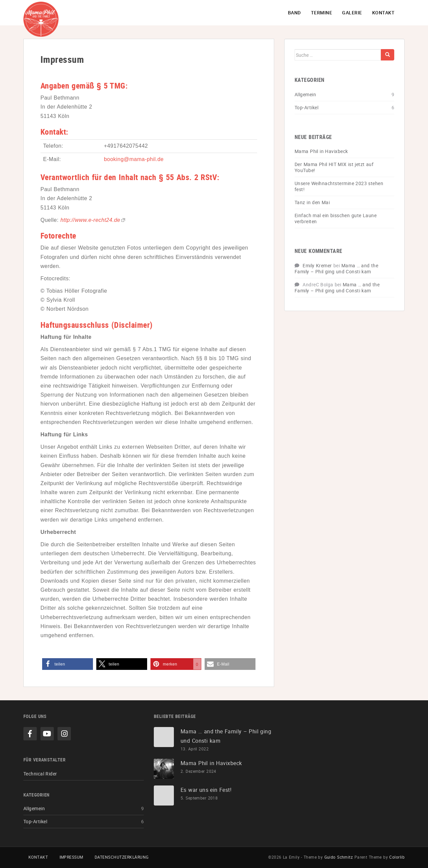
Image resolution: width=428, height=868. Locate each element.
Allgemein (305, 94)
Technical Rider (40, 774)
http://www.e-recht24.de (90, 220)
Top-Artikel (306, 107)
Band (294, 13)
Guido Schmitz (339, 857)
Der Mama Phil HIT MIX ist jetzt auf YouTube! (334, 167)
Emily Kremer (317, 265)
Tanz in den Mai (312, 202)
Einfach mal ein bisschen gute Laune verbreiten (336, 218)
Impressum (71, 857)
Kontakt (383, 13)
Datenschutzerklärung (122, 857)
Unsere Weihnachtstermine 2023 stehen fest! (339, 186)
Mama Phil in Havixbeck (321, 151)
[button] (68, 664)
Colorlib (397, 857)
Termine (322, 13)
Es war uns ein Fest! (206, 790)
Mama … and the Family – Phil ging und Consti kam (336, 268)
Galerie (352, 13)
